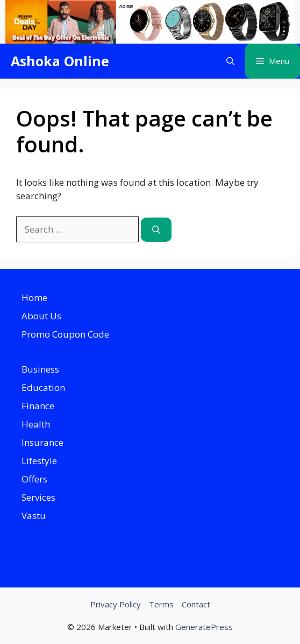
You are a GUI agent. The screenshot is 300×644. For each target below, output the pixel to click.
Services (38, 497)
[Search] (156, 230)
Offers (34, 479)
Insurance (42, 442)
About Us (41, 316)
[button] (230, 61)
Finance (38, 406)
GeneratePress (204, 627)
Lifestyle (39, 461)
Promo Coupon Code (65, 334)
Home (34, 297)
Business (40, 369)
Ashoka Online (60, 61)
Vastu (34, 516)
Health (36, 424)
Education (43, 387)
